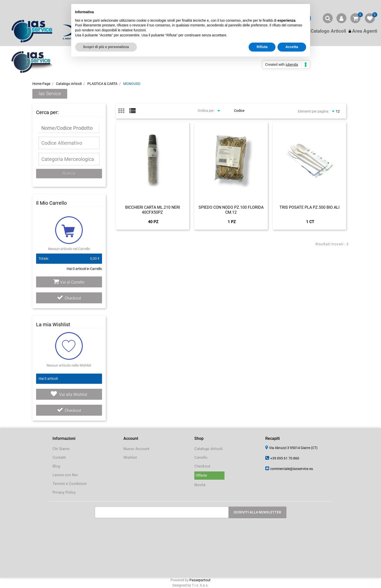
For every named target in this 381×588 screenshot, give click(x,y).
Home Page (41, 84)
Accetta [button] (292, 47)
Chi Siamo (61, 449)
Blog (56, 466)
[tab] (124, 111)
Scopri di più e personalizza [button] (106, 47)
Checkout (69, 298)
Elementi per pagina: (313, 111)
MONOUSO (132, 84)
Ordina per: (206, 111)
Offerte (201, 475)
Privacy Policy (64, 492)
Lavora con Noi (65, 475)
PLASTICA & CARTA (102, 84)
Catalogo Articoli (69, 84)
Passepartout (200, 580)
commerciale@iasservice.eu (292, 469)
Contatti (59, 457)
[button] (328, 18)
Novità (200, 485)
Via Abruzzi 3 (293, 448)
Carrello (201, 457)
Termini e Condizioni (70, 484)
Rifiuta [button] (262, 47)
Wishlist (130, 457)
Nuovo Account (136, 449)
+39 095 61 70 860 (285, 458)
